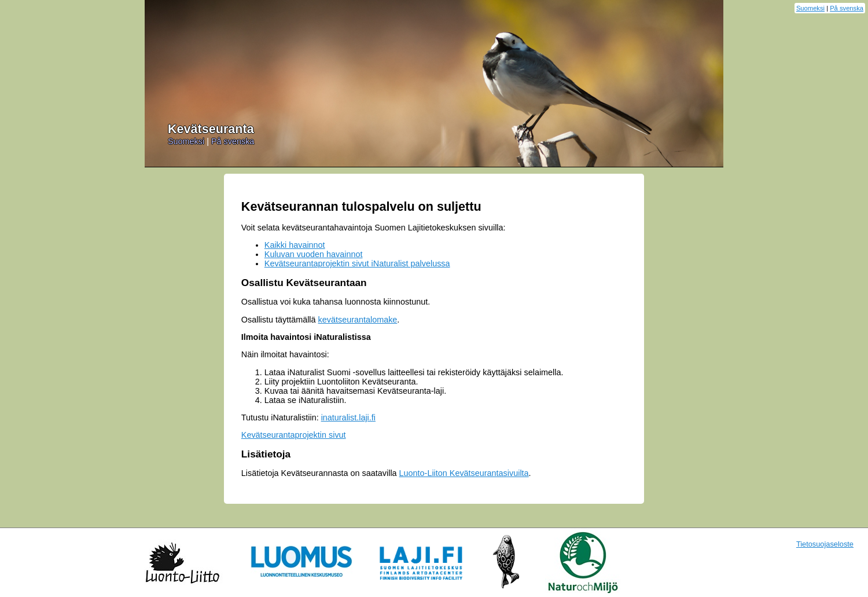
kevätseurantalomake (358, 320)
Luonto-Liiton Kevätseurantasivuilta (464, 473)
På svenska (847, 8)
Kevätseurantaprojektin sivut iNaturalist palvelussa (357, 263)
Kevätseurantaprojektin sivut (294, 435)
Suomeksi (810, 8)
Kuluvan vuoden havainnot (314, 254)
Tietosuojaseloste (825, 544)
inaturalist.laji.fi (348, 417)
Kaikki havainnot (295, 245)
